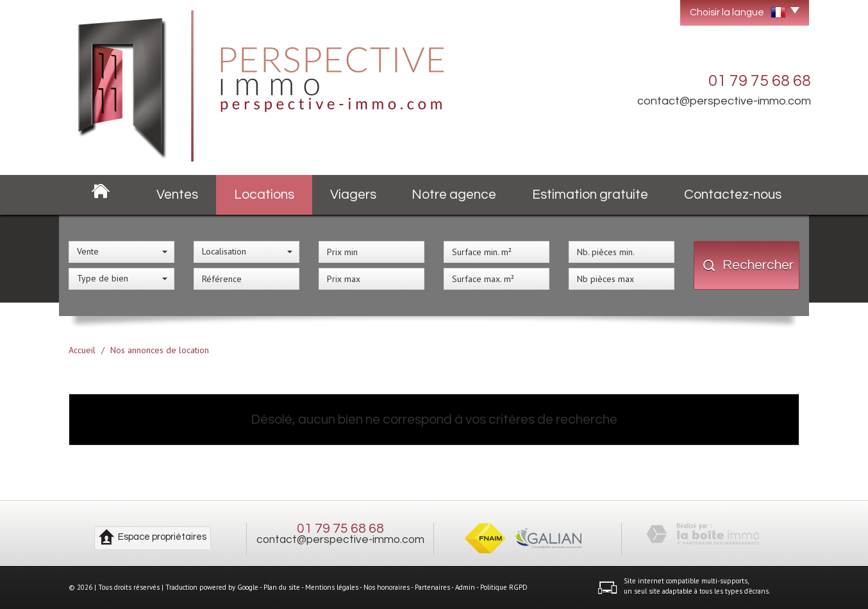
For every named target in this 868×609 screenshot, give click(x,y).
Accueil (82, 350)
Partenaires (432, 587)
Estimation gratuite (590, 195)
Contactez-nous (733, 195)
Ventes (177, 195)
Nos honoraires (387, 587)
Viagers (353, 195)
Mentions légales (332, 587)
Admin (465, 587)
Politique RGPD (504, 587)
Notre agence (454, 195)
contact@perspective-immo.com (724, 101)
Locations (264, 195)
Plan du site (282, 587)
